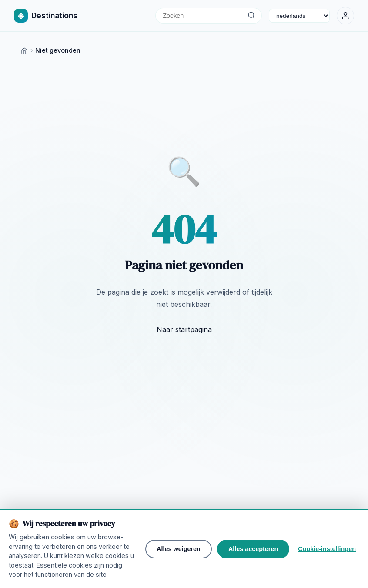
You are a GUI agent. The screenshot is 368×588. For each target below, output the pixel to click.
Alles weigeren (179, 552)
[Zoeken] (251, 16)
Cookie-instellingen (327, 552)
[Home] (24, 50)
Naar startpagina (184, 329)
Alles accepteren (253, 552)
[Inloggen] (345, 16)
